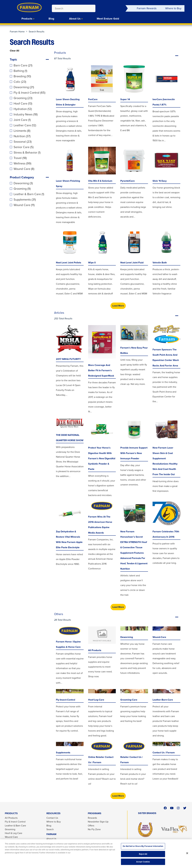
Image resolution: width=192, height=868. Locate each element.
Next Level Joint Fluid (132, 263)
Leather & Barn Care (15, 826)
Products (27, 19)
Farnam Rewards (147, 8)
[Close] (187, 853)
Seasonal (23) (23, 142)
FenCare (93, 99)
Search (50, 829)
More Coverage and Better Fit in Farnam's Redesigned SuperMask (101, 370)
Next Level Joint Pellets (69, 263)
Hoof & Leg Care (14, 833)
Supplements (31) (25, 200)
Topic (13, 59)
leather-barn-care (163, 700)
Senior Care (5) (24, 147)
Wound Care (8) (24, 169)
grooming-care (129, 700)
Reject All (143, 854)
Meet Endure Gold (108, 19)
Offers (91, 826)
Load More (118, 306)
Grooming (10, 829)
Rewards (92, 818)
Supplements (63, 753)
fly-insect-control (66, 700)
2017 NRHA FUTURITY (68, 359)
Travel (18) (20, 158)
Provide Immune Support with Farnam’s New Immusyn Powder (134, 453)
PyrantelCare (128, 181)
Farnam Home (17, 32)
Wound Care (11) (24, 205)
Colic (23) (20, 82)
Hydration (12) (23, 109)
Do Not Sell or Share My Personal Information (143, 846)
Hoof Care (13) (23, 103)
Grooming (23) (23, 98)
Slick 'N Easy (160, 181)
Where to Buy (173, 8)
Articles (118, 316)
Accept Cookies (143, 862)
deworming (127, 637)
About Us (75, 19)
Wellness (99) (22, 163)
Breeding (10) (22, 76)
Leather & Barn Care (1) (29, 194)
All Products (95, 650)
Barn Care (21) (23, 65)
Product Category (22, 177)
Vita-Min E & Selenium (100, 181)
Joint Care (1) (22, 120)
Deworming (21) (24, 87)
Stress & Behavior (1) (27, 152)
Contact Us (52, 818)
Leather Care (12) (25, 125)
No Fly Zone (94, 829)
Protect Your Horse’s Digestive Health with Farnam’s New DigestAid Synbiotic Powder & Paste (102, 458)
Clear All (15, 51)
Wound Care (11, 837)
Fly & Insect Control (15, 822)
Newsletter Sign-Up (98, 822)
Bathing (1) (20, 71)
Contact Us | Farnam (164, 753)
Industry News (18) (26, 114)
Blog (51, 19)
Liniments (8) (22, 131)
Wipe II (92, 263)
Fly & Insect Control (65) (29, 93)
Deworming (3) (23, 183)
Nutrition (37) (22, 136)
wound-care (159, 637)
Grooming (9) (22, 189)
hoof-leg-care (96, 700)
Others (118, 617)
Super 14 (125, 99)
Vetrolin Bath (160, 263)
